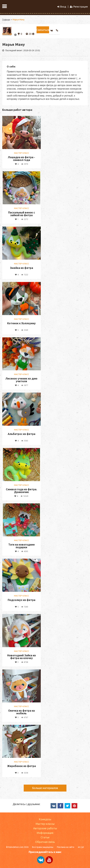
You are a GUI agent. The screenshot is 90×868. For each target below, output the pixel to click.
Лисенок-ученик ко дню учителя (21, 380)
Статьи (45, 837)
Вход (62, 7)
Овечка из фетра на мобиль (21, 712)
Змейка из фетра (22, 268)
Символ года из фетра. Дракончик (21, 491)
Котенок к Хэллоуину (21, 323)
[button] (19, 34)
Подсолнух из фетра (22, 600)
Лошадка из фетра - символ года (21, 159)
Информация (45, 833)
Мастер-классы (45, 824)
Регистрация (79, 7)
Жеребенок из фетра (22, 766)
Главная (6, 20)
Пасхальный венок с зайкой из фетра (22, 214)
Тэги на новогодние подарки (22, 546)
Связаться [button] (43, 30)
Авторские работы (45, 828)
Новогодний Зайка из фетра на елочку (22, 657)
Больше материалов (45, 788)
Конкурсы (45, 819)
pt (83, 847)
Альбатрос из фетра (22, 434)
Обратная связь (45, 842)
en (79, 847)
